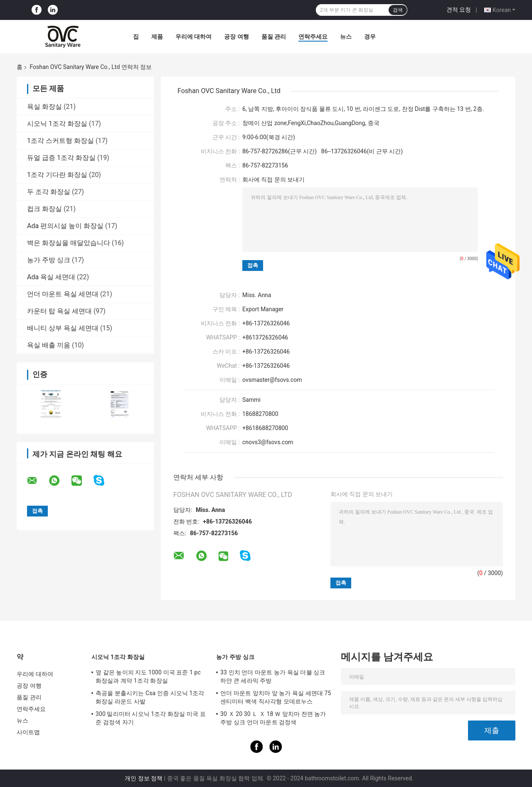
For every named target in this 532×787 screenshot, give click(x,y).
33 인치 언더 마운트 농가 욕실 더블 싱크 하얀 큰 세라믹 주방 (273, 676)
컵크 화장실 (44, 209)
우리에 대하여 (193, 37)
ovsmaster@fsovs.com (272, 380)
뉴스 (346, 37)
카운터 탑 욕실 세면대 (59, 311)
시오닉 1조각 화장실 (57, 124)
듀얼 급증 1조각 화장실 (61, 158)
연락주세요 (313, 37)
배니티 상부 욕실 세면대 (63, 328)
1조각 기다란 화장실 (57, 175)
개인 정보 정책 (144, 778)
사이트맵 (28, 732)
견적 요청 (459, 10)
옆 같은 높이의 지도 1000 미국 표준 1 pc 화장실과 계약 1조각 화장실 (148, 676)
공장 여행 (236, 37)
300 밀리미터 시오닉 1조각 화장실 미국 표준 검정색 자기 (151, 718)
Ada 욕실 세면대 (51, 277)
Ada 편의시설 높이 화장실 (65, 226)
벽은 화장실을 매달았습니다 (69, 243)
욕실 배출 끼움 (49, 345)
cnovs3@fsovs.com (268, 442)
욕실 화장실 (44, 107)
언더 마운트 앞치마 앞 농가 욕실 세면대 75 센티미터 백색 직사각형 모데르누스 (276, 697)
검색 (398, 10)
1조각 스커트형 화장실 (60, 141)
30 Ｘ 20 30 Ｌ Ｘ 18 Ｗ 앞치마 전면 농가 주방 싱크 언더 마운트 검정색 (273, 718)
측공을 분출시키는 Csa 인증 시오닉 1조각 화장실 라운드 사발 (150, 697)
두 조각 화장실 (49, 192)
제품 (157, 37)
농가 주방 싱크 (49, 260)
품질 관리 (274, 37)
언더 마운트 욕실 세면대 (63, 294)
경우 (370, 37)
